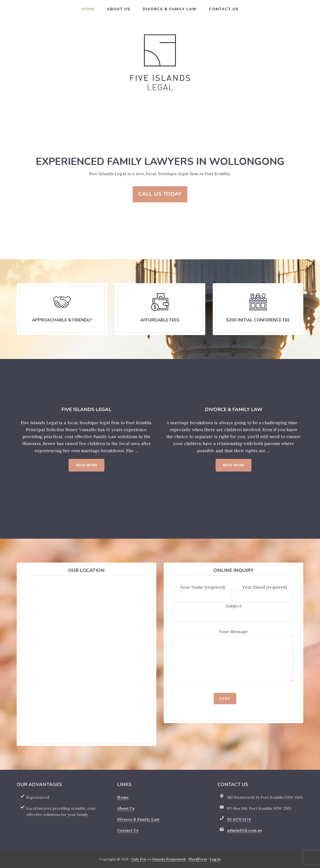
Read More (90, 467)
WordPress (198, 859)
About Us (126, 808)
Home (123, 797)
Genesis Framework (169, 859)
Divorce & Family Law (138, 819)
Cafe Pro (139, 859)
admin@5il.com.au (244, 830)
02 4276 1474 (239, 819)
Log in (215, 859)
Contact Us (128, 830)
